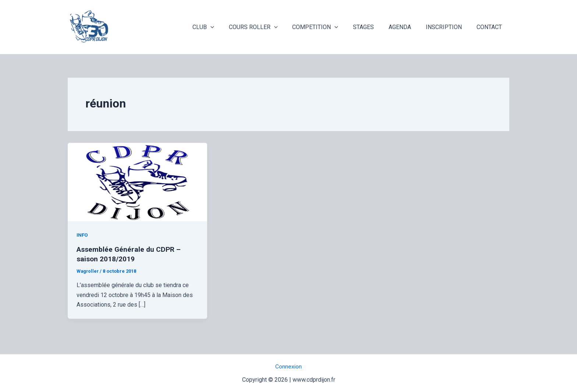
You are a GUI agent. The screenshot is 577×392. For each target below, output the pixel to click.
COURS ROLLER (270, 27)
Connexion (289, 366)
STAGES (374, 27)
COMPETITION (328, 27)
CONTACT (491, 27)
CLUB (222, 27)
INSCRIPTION (448, 27)
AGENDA (407, 27)
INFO (82, 235)
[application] (230, 27)
